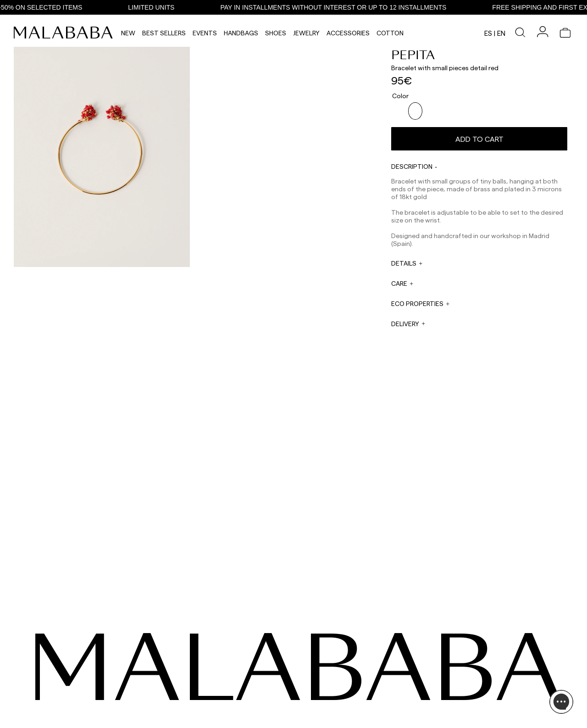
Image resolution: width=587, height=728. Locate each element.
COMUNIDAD (67, 688)
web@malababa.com (236, 690)
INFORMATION (479, 652)
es (488, 33)
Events (205, 33)
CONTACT (224, 652)
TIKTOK (60, 677)
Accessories (348, 33)
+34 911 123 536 (227, 672)
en (501, 33)
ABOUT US (472, 666)
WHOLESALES (309, 666)
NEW (128, 33)
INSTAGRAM (66, 666)
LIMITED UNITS (161, 7)
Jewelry (306, 33)
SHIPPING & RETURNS (486, 699)
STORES (469, 677)
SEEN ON (64, 652)
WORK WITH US (311, 713)
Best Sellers (164, 33)
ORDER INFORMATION (237, 701)
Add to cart (479, 135)
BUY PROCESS (477, 688)
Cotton (390, 33)
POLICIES (470, 710)
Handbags (241, 33)
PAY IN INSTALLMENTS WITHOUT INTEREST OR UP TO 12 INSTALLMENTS (343, 7)
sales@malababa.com (319, 676)
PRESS (299, 689)
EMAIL (216, 684)
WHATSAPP (223, 666)
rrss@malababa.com (318, 699)
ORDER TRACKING (233, 718)
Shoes (276, 33)
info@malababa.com (235, 707)
